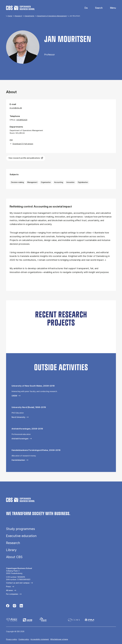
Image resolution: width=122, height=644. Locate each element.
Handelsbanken (18, 460)
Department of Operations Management (52, 16)
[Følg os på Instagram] (14, 606)
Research (18, 16)
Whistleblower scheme (59, 639)
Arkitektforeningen (20, 439)
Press (8, 587)
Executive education (21, 536)
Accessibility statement (40, 639)
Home (10, 16)
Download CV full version (23, 144)
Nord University (18, 417)
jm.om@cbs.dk (16, 108)
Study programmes (20, 529)
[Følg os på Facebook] (8, 606)
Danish (84, 8)
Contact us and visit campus (18, 583)
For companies (12, 594)
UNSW (14, 396)
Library (11, 550)
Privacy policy (12, 639)
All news (9, 590)
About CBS (14, 557)
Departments (30, 16)
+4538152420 (22, 120)
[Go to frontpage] (20, 8)
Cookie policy (24, 639)
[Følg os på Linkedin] (21, 606)
